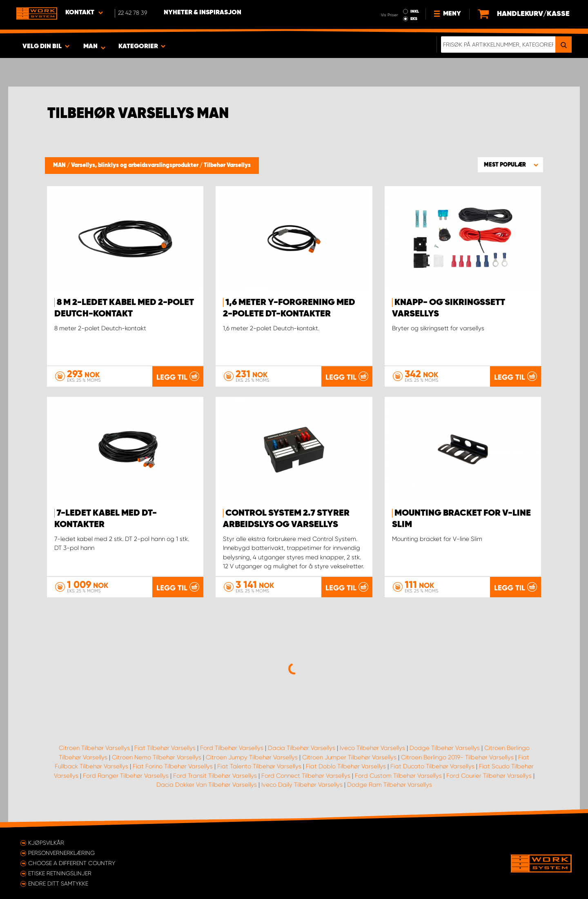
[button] (510, 165)
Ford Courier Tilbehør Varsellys (489, 776)
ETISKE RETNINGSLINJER (60, 873)
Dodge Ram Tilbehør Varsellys (390, 785)
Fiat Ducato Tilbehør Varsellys (432, 766)
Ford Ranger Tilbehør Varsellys (126, 776)
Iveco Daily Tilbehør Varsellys (302, 785)
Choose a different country (72, 863)
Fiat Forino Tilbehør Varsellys (173, 766)
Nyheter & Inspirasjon (203, 13)
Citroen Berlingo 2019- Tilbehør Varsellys (457, 757)
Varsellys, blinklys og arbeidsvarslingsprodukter (135, 165)
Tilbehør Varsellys (227, 165)
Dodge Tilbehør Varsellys (445, 748)
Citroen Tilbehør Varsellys (94, 748)
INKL (415, 11)
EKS (414, 19)
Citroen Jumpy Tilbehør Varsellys (252, 757)
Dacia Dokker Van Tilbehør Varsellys (207, 785)
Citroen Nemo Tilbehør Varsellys (157, 757)
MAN (60, 165)
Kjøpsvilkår (46, 843)
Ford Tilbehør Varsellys (232, 748)
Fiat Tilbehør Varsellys (165, 748)
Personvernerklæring (61, 853)
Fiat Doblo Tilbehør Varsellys (346, 766)
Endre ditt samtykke (58, 883)
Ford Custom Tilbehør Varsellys (398, 776)
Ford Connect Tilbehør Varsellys (306, 776)
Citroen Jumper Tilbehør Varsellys (349, 757)
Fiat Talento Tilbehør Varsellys (259, 766)
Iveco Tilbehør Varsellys (372, 748)
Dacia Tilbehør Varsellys (302, 748)
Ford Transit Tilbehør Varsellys (215, 776)
